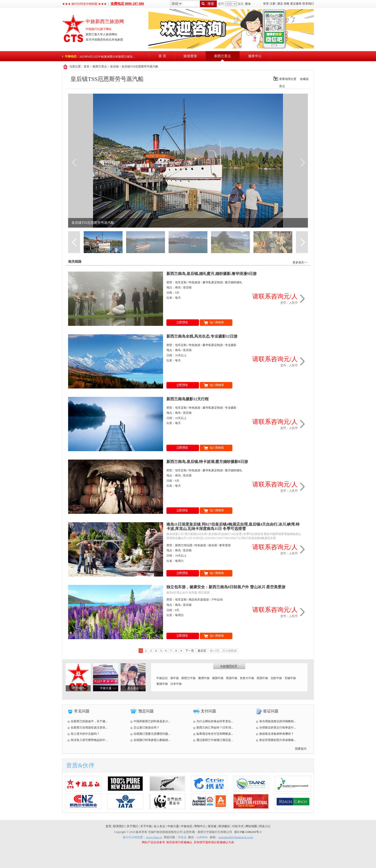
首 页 (162, 56)
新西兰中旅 (188, 678)
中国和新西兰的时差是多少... (150, 721)
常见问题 (82, 711)
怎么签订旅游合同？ (145, 728)
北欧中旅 (276, 678)
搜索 (211, 4)
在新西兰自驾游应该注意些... (87, 728)
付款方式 (238, 826)
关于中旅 (146, 826)
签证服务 (296, 4)
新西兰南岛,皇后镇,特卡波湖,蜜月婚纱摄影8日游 (207, 462)
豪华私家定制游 (213, 282)
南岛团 (213, 545)
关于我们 (78, 688)
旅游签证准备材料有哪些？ (275, 734)
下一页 (190, 651)
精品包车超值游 (199, 600)
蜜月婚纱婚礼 (234, 282)
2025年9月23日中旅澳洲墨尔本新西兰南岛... (107, 57)
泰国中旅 (162, 684)
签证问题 (271, 711)
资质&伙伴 (80, 765)
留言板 (212, 826)
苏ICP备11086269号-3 (248, 832)
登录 (266, 4)
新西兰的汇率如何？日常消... (213, 728)
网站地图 (251, 826)
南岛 (178, 287)
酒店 (280, 4)
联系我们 (308, 4)
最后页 (202, 651)
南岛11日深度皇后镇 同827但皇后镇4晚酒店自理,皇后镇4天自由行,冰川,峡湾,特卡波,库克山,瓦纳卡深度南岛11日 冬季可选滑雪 (233, 526)
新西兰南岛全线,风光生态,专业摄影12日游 (202, 336)
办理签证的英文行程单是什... (276, 728)
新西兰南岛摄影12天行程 (188, 399)
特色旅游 (194, 282)
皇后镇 (114, 67)
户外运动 (217, 600)
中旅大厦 (106, 688)
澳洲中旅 (204, 678)
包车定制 (181, 282)
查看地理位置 (288, 79)
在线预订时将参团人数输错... (150, 740)
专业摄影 (231, 345)
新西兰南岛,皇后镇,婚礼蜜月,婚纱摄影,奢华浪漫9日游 (211, 274)
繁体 (248, 4)
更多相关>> (300, 262)
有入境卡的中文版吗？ (83, 734)
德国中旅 (218, 678)
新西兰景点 (223, 56)
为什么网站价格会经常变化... (213, 721)
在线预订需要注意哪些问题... (150, 734)
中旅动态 (187, 826)
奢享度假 (225, 545)
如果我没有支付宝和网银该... (213, 734)
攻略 (287, 4)
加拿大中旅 (247, 678)
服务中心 (255, 56)
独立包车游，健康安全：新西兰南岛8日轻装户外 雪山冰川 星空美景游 (226, 587)
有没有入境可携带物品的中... (87, 740)
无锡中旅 (290, 678)
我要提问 (301, 749)
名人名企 (133, 688)
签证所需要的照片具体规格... (276, 740)
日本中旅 (176, 684)
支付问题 (208, 711)
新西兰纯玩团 (184, 545)
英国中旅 (262, 678)
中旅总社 (162, 678)
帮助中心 (200, 826)
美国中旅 (232, 678)
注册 (272, 4)
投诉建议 (224, 826)
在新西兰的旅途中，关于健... (87, 721)
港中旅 (175, 678)
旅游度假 (190, 56)
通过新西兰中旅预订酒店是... (213, 740)
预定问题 (146, 711)
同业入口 (265, 826)
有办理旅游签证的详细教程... (276, 721)
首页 (87, 67)
